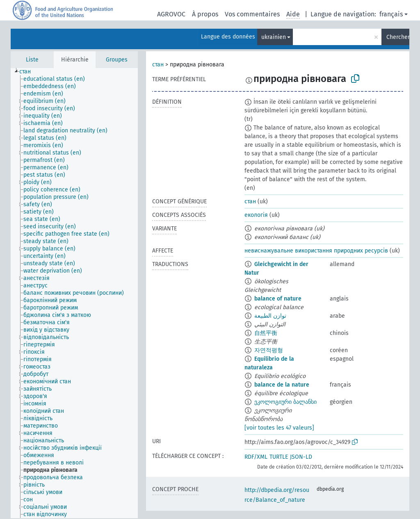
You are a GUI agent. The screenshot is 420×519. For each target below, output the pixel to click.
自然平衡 (266, 333)
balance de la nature (282, 385)
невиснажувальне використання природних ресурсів (316, 251)
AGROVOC (171, 14)
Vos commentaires (252, 14)
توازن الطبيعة (270, 316)
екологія (256, 215)
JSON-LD (301, 457)
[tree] (74, 293)
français (391, 14)
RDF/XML (256, 457)
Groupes (117, 60)
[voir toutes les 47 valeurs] (279, 428)
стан (158, 65)
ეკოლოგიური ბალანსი (285, 402)
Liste (32, 60)
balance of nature (278, 299)
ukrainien (274, 37)
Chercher (398, 37)
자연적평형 (269, 350)
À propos (205, 14)
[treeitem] (29, 72)
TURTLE (279, 457)
